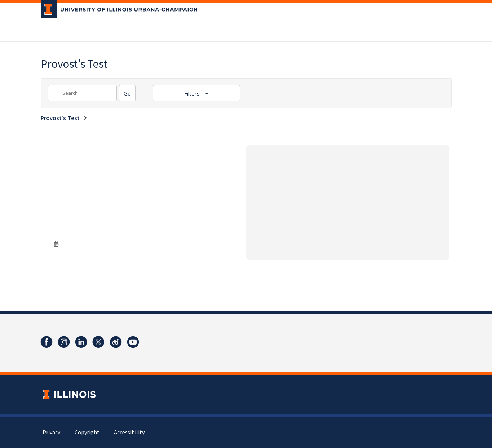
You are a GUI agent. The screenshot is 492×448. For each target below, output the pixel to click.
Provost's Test (60, 118)
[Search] (127, 93)
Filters (193, 93)
